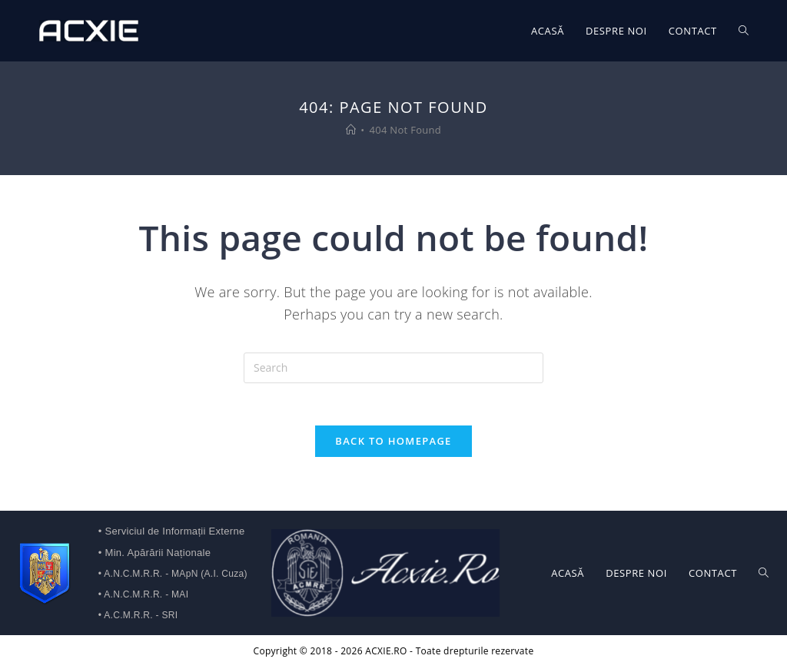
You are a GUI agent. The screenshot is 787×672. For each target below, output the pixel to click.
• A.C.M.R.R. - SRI (138, 620)
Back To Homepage (393, 445)
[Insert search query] (393, 368)
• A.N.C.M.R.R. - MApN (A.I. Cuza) (173, 578)
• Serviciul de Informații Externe (172, 536)
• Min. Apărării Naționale (154, 557)
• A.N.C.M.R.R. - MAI (144, 599)
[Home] (351, 130)
